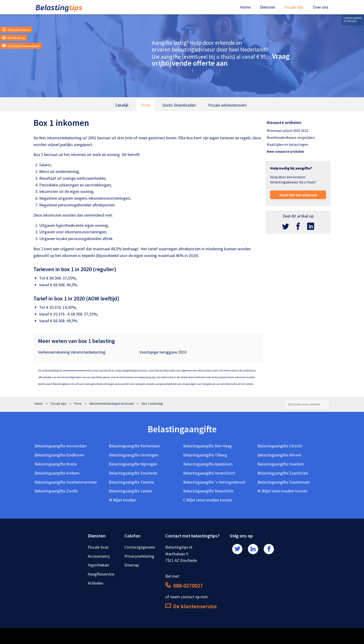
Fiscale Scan (98, 547)
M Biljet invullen (122, 500)
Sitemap (132, 565)
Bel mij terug (14, 38)
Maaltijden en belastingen (288, 144)
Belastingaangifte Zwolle (56, 491)
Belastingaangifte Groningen (134, 455)
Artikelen (96, 583)
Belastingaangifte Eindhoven (59, 455)
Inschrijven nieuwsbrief (21, 46)
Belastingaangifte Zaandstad (283, 473)
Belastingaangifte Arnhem (57, 473)
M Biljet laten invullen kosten (282, 491)
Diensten (267, 7)
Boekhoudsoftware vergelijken (291, 137)
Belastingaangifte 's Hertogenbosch (214, 482)
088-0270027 (184, 586)
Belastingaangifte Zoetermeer (284, 482)
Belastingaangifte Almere (279, 455)
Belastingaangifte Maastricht (208, 491)
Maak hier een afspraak (298, 195)
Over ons (321, 7)
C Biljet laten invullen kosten (208, 500)
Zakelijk (122, 105)
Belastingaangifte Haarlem (281, 464)
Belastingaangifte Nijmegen (133, 464)
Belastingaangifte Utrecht (280, 446)
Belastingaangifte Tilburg (205, 455)
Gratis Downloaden (179, 105)
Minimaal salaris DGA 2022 (288, 130)
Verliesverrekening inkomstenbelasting (72, 352)
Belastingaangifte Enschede (133, 473)
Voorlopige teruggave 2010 (163, 352)
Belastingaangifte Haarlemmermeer (66, 482)
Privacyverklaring (139, 556)
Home (245, 7)
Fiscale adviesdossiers (227, 105)
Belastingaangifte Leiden (130, 491)
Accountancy (99, 556)
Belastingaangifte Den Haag (207, 446)
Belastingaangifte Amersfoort (209, 473)
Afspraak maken (16, 30)
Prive (146, 105)
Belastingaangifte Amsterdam (61, 446)
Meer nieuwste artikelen (285, 151)
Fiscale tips (294, 7)
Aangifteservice (101, 574)
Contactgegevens (140, 547)
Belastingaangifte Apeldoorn (208, 464)
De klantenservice (191, 606)
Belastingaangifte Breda (56, 464)
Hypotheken (98, 565)
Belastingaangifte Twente (131, 482)
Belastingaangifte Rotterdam (134, 446)
